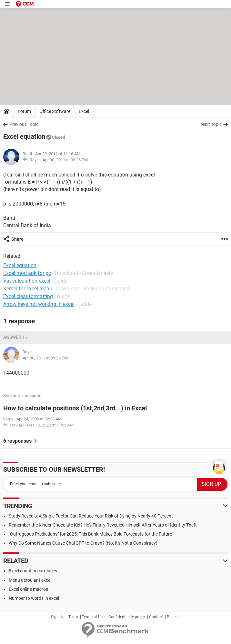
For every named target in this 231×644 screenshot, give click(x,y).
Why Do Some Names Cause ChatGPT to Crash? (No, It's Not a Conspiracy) (83, 543)
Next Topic (211, 124)
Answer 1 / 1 (17, 337)
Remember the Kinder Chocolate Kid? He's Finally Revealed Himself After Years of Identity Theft (103, 525)
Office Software (55, 111)
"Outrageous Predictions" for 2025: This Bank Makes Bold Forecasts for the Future (90, 534)
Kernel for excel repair (28, 289)
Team (73, 617)
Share (17, 239)
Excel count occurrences (33, 571)
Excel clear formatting (28, 296)
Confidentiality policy (127, 617)
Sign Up (58, 617)
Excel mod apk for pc (27, 273)
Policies (174, 617)
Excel (84, 111)
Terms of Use (93, 617)
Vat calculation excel (27, 281)
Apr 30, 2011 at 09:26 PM (65, 160)
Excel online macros (28, 589)
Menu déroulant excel (30, 580)
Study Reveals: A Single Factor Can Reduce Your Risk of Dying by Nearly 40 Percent (91, 516)
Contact (156, 617)
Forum (24, 111)
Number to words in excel (34, 598)
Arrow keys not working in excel (39, 304)
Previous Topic (24, 124)
